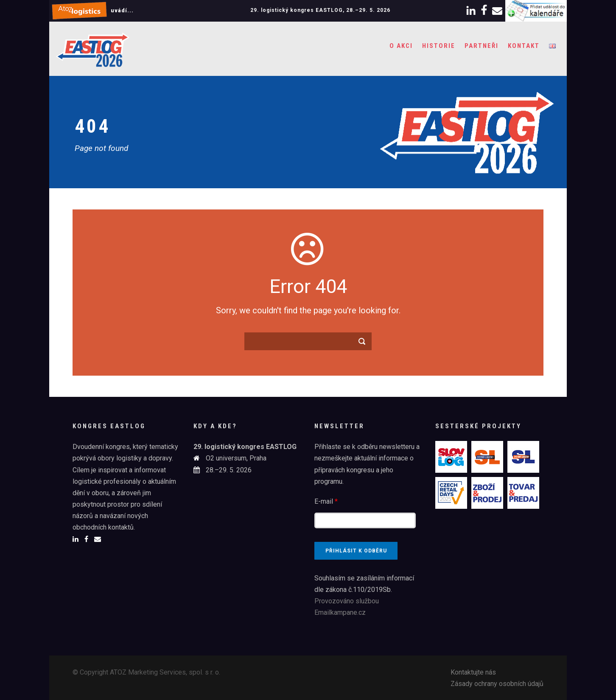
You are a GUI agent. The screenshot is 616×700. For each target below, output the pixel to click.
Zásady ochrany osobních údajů (497, 684)
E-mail (326, 501)
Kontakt (524, 46)
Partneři (482, 46)
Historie (439, 46)
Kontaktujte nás (473, 672)
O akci (401, 46)
